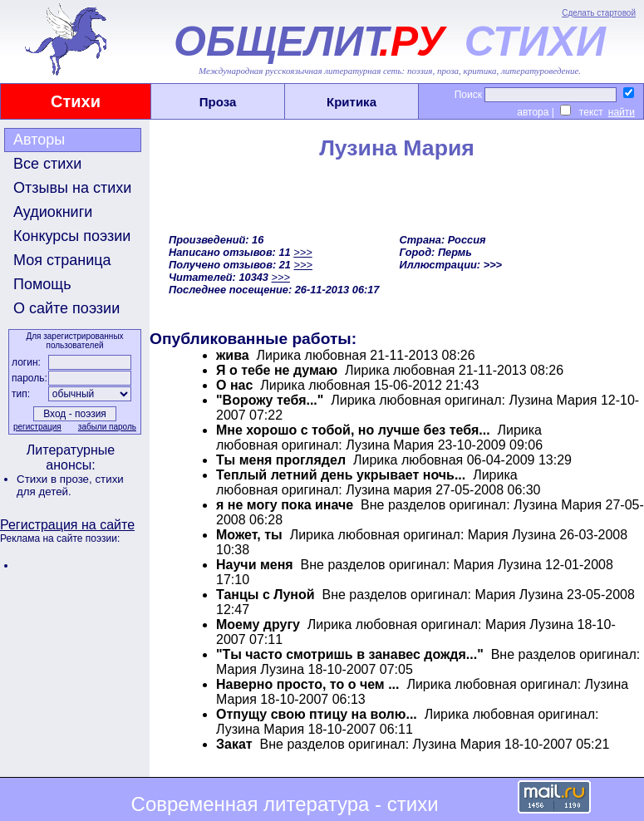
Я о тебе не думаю (277, 370)
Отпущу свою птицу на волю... (317, 714)
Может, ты (249, 535)
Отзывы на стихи (72, 188)
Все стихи (47, 164)
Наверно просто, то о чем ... (307, 684)
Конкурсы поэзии (72, 236)
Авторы (39, 140)
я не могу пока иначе (285, 505)
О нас (234, 385)
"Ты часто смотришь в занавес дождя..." (350, 654)
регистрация (37, 427)
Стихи (76, 101)
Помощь (42, 284)
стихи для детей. (70, 485)
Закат (234, 744)
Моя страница (62, 260)
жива (233, 355)
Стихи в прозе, (56, 479)
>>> (302, 252)
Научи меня (255, 565)
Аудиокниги (53, 212)
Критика (351, 102)
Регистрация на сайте (67, 525)
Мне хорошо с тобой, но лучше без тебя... (353, 430)
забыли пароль (107, 427)
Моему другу (258, 624)
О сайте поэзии (66, 308)
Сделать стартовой (599, 13)
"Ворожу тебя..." (270, 400)
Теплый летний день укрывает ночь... (341, 475)
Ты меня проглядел (281, 460)
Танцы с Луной (265, 595)
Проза (218, 102)
